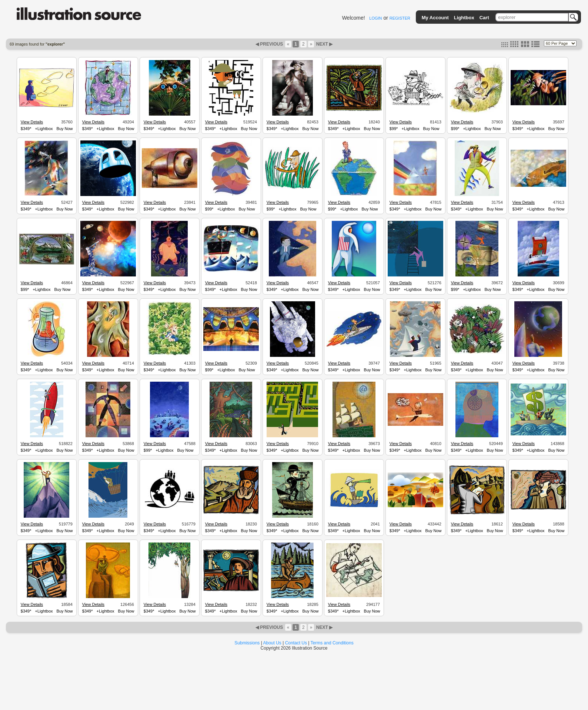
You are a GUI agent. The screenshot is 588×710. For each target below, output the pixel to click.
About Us (272, 643)
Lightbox (464, 18)
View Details (32, 122)
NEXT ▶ (324, 44)
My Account (435, 18)
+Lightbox (44, 129)
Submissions (247, 643)
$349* (26, 129)
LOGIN (375, 18)
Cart (484, 18)
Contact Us (296, 643)
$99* (394, 129)
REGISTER (400, 18)
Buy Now (65, 129)
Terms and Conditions (332, 643)
